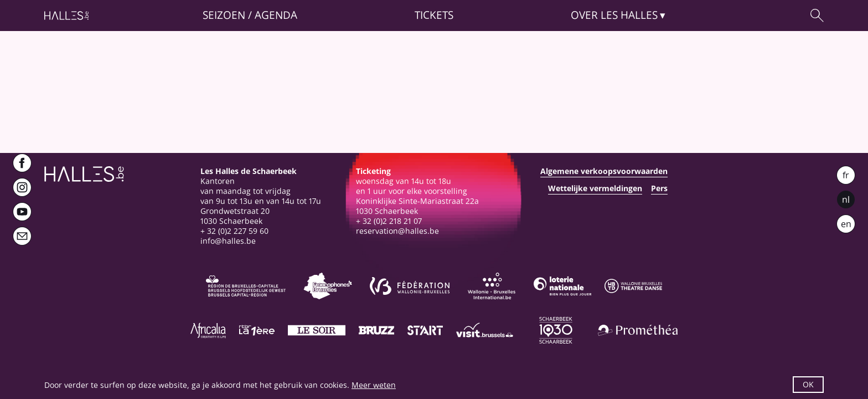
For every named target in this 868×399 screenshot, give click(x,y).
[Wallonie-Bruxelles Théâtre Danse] (633, 286)
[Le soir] (317, 330)
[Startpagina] (66, 16)
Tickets (434, 15)
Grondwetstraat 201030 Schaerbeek (235, 216)
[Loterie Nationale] (562, 286)
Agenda (276, 15)
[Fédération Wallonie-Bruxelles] (410, 286)
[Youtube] (22, 212)
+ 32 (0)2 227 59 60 (234, 231)
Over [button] (614, 15)
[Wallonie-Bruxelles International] (492, 286)
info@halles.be (228, 241)
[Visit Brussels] (485, 330)
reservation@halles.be (397, 231)
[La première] (257, 330)
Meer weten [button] (374, 385)
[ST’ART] (425, 330)
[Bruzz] (376, 330)
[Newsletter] (22, 236)
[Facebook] (22, 163)
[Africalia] (208, 330)
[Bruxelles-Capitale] (246, 286)
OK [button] (808, 384)
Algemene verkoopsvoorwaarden (604, 171)
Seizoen (224, 15)
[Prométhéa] (638, 330)
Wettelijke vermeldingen (595, 188)
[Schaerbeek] (556, 330)
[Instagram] (22, 187)
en (846, 224)
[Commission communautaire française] (328, 286)
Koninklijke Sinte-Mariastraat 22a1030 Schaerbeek (417, 206)
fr (846, 175)
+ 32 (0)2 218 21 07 (389, 221)
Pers (659, 188)
